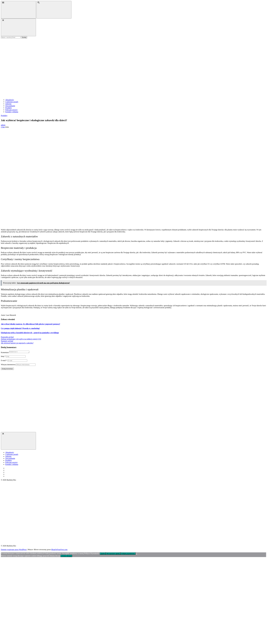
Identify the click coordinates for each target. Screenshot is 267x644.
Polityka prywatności (128, 554)
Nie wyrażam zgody (113, 554)
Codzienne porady (12, 102)
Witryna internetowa (8, 365)
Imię (3, 357)
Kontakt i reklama (12, 112)
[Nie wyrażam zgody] (136, 554)
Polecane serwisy (11, 110)
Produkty (9, 108)
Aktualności (10, 100)
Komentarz (5, 353)
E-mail (4, 361)
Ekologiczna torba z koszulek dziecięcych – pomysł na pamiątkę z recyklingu (30, 333)
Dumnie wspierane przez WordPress (14, 550)
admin (3, 125)
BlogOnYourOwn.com (59, 550)
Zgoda (103, 554)
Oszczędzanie (10, 106)
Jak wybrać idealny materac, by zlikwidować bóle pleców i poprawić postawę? (31, 324)
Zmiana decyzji (66, 556)
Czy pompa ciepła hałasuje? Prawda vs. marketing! (20, 328)
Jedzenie (8, 104)
